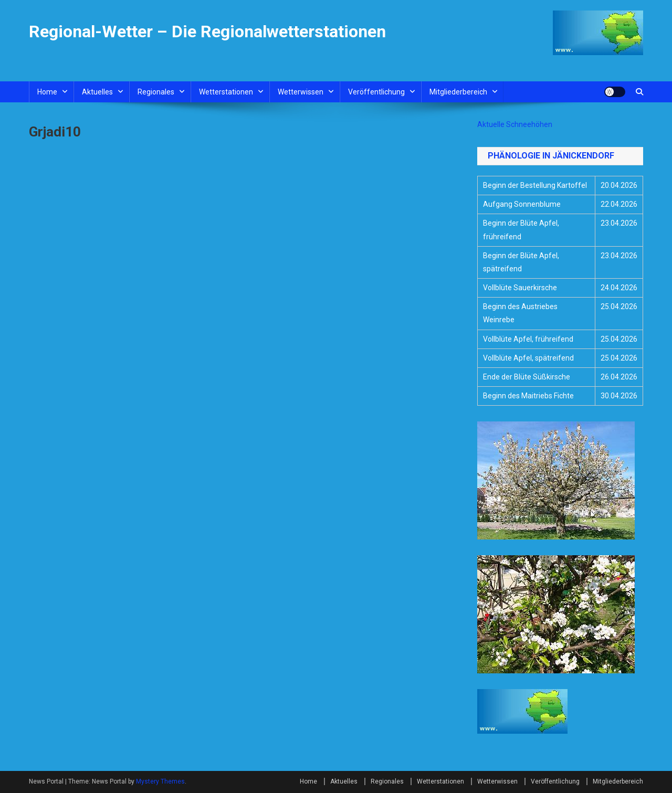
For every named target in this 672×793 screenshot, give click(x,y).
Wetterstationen (226, 92)
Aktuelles (97, 92)
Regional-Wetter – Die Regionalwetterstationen (207, 31)
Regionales (156, 92)
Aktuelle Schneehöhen (515, 124)
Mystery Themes (160, 781)
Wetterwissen (301, 92)
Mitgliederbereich (458, 92)
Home (47, 92)
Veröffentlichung (376, 92)
